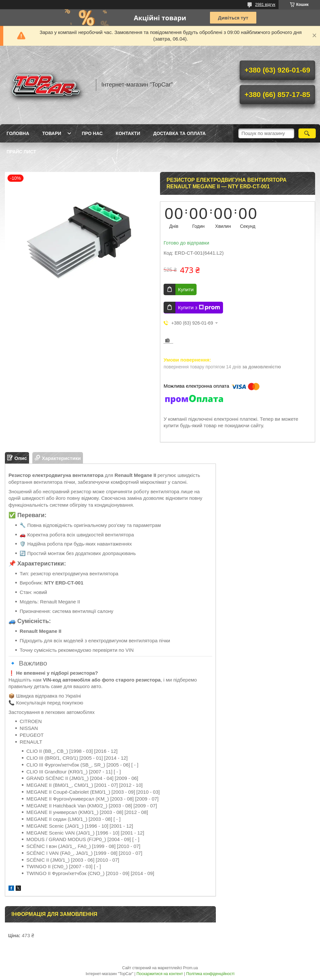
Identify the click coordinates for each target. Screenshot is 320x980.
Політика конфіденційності (210, 974)
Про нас (92, 133)
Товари (52, 133)
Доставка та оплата (179, 133)
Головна (18, 133)
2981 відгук (265, 5)
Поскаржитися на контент (160, 974)
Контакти (128, 133)
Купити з (199, 308)
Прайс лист (21, 152)
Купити (186, 289)
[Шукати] (307, 133)
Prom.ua (191, 968)
